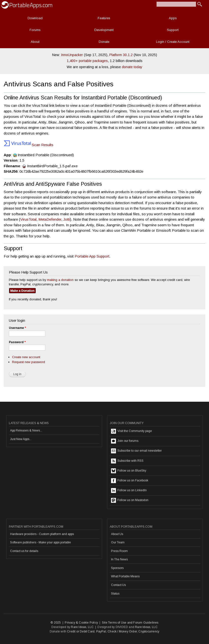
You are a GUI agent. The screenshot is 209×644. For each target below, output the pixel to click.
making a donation (60, 280)
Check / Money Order (122, 631)
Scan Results (29, 145)
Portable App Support (92, 256)
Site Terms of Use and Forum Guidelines (130, 623)
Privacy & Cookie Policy (81, 623)
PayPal (101, 631)
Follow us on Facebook (130, 481)
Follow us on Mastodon (130, 500)
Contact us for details (24, 551)
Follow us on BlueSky (129, 471)
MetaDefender (50, 219)
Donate (104, 42)
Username (17, 328)
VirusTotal (28, 219)
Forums (35, 30)
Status (115, 594)
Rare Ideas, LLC (82, 627)
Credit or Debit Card (81, 631)
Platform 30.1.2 (121, 55)
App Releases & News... (26, 430)
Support (173, 30)
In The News (119, 559)
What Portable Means (125, 576)
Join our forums (125, 441)
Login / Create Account (173, 42)
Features (104, 18)
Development (104, 30)
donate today (132, 67)
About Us (117, 534)
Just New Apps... (21, 439)
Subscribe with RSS (127, 461)
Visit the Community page (131, 431)
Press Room (119, 551)
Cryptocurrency (149, 631)
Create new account (26, 357)
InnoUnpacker (72, 55)
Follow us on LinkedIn (129, 491)
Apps (173, 18)
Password (17, 342)
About (35, 42)
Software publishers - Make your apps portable (40, 542)
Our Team (118, 542)
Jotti (67, 219)
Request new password (29, 362)
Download (35, 18)
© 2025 (56, 623)
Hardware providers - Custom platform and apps (42, 534)
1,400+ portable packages (87, 61)
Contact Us (118, 585)
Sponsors (117, 568)
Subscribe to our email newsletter (136, 451)
